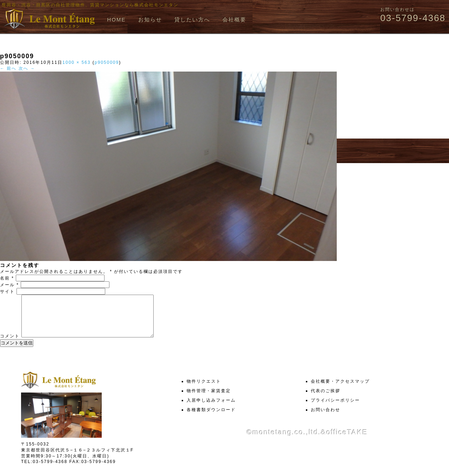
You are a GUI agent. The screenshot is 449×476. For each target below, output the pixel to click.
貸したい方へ (192, 19)
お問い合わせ (326, 418)
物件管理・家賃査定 (209, 399)
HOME (116, 19)
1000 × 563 (76, 62)
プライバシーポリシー (335, 409)
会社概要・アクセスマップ (340, 390)
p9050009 (107, 62)
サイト (7, 291)
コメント (10, 344)
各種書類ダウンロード (211, 418)
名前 (7, 278)
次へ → (27, 68)
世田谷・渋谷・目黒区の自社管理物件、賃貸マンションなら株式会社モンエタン (90, 5)
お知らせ (150, 19)
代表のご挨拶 (326, 399)
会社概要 (234, 19)
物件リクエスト (204, 390)
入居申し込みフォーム (211, 409)
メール (9, 285)
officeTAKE (347, 441)
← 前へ (8, 68)
